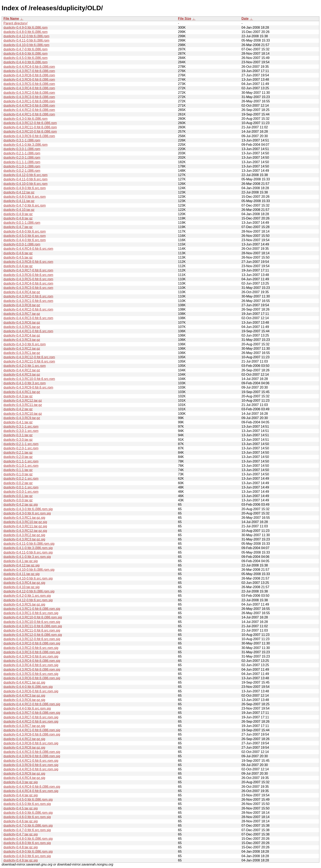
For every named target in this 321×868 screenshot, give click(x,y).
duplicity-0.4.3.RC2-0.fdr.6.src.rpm (28, 296)
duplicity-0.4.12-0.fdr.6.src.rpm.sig (28, 600)
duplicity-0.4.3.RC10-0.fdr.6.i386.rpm (30, 132)
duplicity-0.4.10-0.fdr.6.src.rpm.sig (28, 578)
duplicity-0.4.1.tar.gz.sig (21, 561)
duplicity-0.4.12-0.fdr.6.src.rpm (25, 175)
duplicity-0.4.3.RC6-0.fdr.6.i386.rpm (29, 80)
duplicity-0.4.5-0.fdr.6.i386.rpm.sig (28, 800)
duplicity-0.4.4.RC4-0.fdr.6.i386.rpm (29, 67)
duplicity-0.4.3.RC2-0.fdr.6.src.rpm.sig (31, 648)
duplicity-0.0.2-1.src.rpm (21, 479)
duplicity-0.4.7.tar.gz (18, 227)
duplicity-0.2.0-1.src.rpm (21, 448)
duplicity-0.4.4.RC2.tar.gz (22, 370)
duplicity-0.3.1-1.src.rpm (21, 427)
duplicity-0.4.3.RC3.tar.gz (22, 340)
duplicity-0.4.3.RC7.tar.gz (22, 314)
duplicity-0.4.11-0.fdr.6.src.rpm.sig (28, 552)
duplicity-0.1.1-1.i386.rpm (22, 162)
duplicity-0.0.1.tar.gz (18, 496)
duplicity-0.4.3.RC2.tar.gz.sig (24, 535)
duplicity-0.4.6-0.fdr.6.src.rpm (25, 231)
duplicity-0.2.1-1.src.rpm (21, 444)
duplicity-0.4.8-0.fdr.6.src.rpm (25, 197)
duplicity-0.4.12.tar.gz (19, 192)
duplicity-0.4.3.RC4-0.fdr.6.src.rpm (28, 283)
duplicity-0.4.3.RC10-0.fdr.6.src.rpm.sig (32, 622)
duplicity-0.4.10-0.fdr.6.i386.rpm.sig (29, 570)
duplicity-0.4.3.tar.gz (18, 396)
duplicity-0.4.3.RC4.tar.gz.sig (24, 583)
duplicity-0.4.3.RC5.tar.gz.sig (24, 604)
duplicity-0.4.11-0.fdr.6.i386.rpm (26, 40)
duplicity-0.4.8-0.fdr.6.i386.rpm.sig (28, 839)
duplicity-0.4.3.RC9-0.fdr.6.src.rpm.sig (31, 765)
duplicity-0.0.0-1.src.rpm (21, 492)
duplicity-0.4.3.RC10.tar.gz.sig (25, 522)
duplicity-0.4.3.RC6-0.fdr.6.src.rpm (28, 275)
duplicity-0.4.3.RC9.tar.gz (22, 418)
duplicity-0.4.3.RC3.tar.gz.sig (24, 539)
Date (245, 19)
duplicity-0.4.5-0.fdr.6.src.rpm (25, 236)
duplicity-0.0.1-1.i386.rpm (22, 223)
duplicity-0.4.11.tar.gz (19, 201)
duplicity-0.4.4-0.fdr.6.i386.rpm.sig (28, 687)
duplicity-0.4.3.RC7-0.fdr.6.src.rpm (28, 270)
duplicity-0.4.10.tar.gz (19, 210)
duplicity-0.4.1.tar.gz (18, 422)
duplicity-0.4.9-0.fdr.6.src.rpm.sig (27, 856)
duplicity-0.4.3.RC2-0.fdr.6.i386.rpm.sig (32, 643)
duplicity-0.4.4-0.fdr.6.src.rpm (25, 240)
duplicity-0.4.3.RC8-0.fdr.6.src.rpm (28, 262)
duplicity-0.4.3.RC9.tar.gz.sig (24, 774)
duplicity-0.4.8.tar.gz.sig (21, 847)
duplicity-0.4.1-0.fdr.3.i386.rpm (25, 145)
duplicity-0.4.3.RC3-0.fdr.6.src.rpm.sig (31, 656)
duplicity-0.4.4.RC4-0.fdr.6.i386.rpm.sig (32, 787)
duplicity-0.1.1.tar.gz (18, 470)
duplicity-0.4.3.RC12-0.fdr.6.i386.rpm (30, 123)
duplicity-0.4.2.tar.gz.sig (21, 505)
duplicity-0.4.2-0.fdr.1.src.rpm (25, 366)
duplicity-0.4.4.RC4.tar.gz (22, 292)
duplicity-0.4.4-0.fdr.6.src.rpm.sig (27, 708)
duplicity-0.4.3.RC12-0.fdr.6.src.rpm (29, 357)
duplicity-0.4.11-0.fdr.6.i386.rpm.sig (29, 544)
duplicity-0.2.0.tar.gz (18, 457)
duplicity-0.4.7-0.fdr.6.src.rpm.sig (27, 830)
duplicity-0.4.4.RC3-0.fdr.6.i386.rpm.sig (32, 752)
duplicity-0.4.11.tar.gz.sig (21, 574)
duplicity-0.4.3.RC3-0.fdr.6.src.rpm (28, 288)
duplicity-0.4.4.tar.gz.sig (21, 795)
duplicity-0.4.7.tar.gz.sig (21, 834)
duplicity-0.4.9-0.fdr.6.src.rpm (25, 188)
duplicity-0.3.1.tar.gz (18, 435)
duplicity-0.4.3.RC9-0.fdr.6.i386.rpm (29, 136)
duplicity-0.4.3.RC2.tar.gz (22, 349)
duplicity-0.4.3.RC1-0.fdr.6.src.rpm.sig (31, 613)
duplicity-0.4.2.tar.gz (18, 409)
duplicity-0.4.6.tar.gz (18, 253)
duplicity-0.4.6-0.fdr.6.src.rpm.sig (27, 817)
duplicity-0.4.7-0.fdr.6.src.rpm (25, 205)
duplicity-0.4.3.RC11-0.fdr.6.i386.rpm (30, 127)
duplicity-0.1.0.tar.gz (18, 474)
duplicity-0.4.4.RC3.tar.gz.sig (24, 696)
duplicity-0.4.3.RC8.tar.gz (22, 305)
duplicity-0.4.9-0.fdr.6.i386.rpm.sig (28, 852)
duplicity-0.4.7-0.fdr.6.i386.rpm (25, 49)
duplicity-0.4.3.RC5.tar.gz (22, 327)
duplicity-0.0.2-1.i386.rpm (22, 171)
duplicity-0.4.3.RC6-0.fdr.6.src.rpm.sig (31, 691)
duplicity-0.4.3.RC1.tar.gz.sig (24, 518)
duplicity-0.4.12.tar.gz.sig (21, 565)
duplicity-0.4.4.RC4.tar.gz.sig (24, 778)
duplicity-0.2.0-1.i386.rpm (22, 158)
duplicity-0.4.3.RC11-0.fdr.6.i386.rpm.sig (33, 626)
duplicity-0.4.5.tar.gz (18, 257)
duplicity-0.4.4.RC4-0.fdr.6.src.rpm (28, 249)
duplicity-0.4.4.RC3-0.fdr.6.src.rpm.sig (31, 769)
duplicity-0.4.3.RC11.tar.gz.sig (25, 526)
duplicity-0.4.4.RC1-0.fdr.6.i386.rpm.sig (32, 730)
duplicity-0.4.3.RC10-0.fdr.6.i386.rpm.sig (33, 617)
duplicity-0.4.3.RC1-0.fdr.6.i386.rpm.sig (32, 609)
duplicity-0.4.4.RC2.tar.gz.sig (24, 739)
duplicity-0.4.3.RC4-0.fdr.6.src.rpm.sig (31, 665)
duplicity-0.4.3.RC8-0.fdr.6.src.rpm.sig (31, 743)
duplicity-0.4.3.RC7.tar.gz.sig (24, 726)
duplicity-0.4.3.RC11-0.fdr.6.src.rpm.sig (32, 630)
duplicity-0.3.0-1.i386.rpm (22, 149)
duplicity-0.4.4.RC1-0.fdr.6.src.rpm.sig (31, 761)
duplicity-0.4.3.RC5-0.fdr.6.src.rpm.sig (31, 674)
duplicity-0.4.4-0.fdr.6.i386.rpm (25, 62)
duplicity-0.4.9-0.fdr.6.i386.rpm (25, 28)
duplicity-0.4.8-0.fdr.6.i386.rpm (25, 32)
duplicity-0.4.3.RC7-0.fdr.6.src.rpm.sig (31, 717)
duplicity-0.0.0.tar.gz (18, 500)
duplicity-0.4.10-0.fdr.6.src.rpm (25, 184)
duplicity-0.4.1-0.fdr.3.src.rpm (25, 383)
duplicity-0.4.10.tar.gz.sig (21, 587)
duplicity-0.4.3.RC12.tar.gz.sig (25, 531)
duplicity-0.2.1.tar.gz (18, 453)
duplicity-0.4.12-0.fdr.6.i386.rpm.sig (29, 591)
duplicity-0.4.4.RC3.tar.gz (22, 375)
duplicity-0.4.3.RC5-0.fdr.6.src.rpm (28, 279)
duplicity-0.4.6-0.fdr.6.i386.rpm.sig (28, 813)
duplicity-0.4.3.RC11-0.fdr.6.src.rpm (29, 361)
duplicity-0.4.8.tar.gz (18, 218)
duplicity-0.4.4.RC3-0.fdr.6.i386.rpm (29, 106)
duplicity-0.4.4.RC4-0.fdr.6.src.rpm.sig (31, 791)
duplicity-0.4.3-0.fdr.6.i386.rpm (25, 119)
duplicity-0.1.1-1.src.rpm (21, 461)
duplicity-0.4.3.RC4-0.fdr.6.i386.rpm (29, 88)
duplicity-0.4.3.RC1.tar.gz (22, 353)
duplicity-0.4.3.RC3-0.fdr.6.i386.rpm (29, 97)
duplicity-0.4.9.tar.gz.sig (21, 860)
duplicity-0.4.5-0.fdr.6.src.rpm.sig (27, 804)
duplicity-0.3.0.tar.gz (18, 440)
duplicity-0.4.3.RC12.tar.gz (23, 401)
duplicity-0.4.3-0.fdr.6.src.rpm (25, 344)
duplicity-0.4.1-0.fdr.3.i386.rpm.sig (28, 548)
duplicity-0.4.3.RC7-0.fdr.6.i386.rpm (29, 71)
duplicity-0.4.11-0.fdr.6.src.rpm (25, 179)
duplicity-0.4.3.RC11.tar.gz (23, 405)
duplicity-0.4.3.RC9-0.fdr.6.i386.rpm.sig (32, 756)
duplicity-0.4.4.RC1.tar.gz (22, 392)
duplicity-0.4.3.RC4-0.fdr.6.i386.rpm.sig (32, 661)
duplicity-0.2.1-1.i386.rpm (22, 153)
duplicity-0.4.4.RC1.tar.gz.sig (24, 682)
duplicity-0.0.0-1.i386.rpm (22, 244)
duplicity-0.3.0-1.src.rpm (21, 431)
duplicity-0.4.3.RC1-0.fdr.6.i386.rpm (29, 101)
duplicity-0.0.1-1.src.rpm (21, 487)
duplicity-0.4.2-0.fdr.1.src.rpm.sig (27, 596)
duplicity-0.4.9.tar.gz (18, 214)
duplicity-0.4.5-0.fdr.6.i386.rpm (25, 58)
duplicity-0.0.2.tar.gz (18, 483)
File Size (185, 19)
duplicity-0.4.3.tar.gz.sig (21, 782)
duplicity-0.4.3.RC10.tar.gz (23, 414)
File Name (11, 19)
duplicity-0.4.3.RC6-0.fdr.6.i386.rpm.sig (32, 678)
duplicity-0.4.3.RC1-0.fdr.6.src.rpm (28, 301)
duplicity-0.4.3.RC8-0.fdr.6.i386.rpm (29, 75)
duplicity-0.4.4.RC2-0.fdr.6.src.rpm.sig (31, 722)
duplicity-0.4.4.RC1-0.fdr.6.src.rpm (28, 331)
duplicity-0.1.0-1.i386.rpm (22, 166)
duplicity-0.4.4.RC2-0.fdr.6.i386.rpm (29, 110)
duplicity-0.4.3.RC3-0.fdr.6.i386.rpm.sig (32, 652)
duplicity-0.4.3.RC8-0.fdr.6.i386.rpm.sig (32, 734)
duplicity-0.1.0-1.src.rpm (21, 466)
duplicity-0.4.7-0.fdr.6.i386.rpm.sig (28, 826)
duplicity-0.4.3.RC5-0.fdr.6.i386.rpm (29, 84)
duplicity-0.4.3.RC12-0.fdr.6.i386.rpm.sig (33, 635)
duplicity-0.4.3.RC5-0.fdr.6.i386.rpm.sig (32, 670)
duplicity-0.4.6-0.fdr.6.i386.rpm (25, 54)
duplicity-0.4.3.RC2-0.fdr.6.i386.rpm (29, 93)
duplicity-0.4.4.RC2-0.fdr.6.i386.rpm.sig (32, 704)
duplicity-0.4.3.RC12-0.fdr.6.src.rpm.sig (32, 639)
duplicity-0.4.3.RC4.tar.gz (22, 335)
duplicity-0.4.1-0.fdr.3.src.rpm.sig (27, 557)
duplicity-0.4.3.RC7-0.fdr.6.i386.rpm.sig (32, 713)
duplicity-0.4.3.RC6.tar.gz (22, 323)
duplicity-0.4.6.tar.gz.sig (21, 821)
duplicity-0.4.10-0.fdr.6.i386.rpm (26, 45)
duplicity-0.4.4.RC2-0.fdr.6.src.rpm (28, 309)
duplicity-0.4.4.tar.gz (18, 266)
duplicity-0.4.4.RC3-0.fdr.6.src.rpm (28, 318)
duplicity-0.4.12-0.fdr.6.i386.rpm (26, 36)
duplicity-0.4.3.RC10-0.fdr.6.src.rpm (29, 379)
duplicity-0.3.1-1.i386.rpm (22, 140)
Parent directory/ (15, 23)
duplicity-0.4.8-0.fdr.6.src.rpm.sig (27, 843)
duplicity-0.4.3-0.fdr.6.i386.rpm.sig (28, 509)
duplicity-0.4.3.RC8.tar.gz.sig (24, 748)
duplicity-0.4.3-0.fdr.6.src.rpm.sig (27, 513)
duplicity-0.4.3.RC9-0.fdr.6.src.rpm (28, 387)
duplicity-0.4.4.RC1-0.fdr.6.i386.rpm (29, 114)
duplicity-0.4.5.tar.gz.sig (21, 808)
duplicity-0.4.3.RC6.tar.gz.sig (24, 700)
